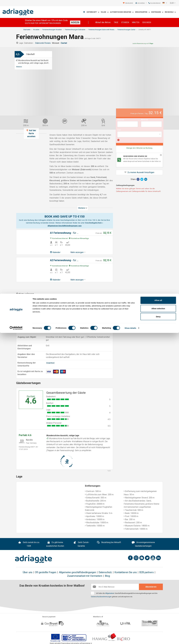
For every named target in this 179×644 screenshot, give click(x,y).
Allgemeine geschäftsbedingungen (77, 572)
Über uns (28, 572)
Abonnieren (151, 587)
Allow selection (158, 620)
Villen (105, 12)
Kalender (55, 252)
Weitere (19, 67)
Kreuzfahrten (142, 12)
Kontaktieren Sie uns (126, 572)
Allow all (158, 611)
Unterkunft (93, 12)
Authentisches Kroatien (122, 12)
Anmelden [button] (142, 3)
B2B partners (146, 572)
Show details (130, 639)
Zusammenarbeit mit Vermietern (85, 576)
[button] (165, 3)
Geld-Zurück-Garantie (81, 544)
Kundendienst (154, 3)
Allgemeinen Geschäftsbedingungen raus (65, 226)
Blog (107, 576)
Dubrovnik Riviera (43, 43)
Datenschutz (105, 572)
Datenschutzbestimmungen (101, 597)
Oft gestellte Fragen (46, 572)
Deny (158, 628)
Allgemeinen (110, 593)
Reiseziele (170, 12)
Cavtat (64, 43)
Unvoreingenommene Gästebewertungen (143, 544)
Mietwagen (157, 12)
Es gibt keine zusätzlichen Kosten (55, 544)
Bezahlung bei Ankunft (109, 543)
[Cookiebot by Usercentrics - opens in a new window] (16, 639)
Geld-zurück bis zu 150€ (29, 544)
